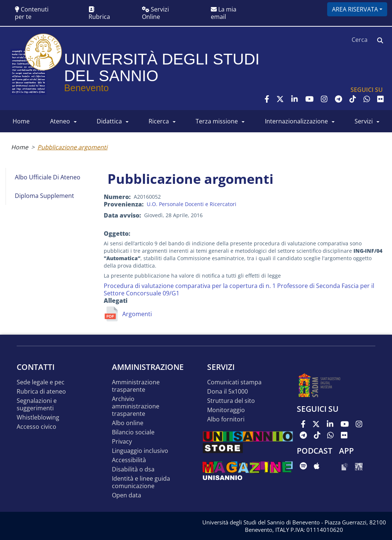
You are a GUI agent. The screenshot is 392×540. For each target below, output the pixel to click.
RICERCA (159, 121)
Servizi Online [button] (155, 13)
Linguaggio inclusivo (140, 451)
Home (20, 147)
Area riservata (355, 9)
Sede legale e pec (41, 382)
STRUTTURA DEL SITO (231, 401)
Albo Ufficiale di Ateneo (48, 177)
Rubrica (99, 14)
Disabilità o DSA (133, 469)
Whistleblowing (38, 418)
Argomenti (137, 314)
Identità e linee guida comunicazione (141, 482)
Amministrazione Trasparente (136, 386)
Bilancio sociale (133, 432)
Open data (127, 495)
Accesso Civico (36, 427)
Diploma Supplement (44, 196)
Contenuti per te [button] (32, 13)
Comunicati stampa (234, 382)
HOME (21, 121)
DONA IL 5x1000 (227, 392)
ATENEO (60, 121)
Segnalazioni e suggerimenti (37, 405)
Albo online (128, 423)
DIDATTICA (109, 121)
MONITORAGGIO (226, 410)
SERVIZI (364, 121)
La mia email (224, 13)
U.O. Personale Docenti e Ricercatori (192, 204)
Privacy (122, 442)
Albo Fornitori (226, 419)
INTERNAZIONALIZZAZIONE (296, 121)
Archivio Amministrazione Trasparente (136, 406)
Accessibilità (129, 460)
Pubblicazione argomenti (72, 147)
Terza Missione (217, 121)
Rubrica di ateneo (41, 392)
